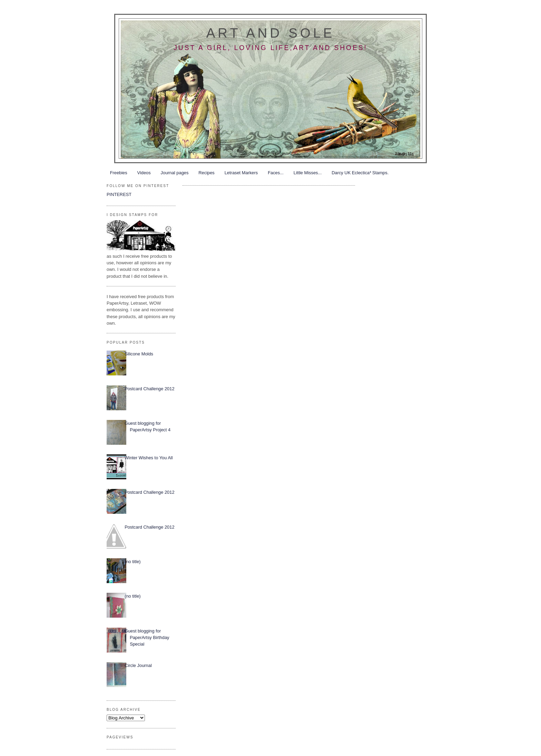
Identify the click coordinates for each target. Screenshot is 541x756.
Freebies (119, 173)
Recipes (206, 173)
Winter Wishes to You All (149, 458)
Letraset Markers (241, 173)
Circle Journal (138, 665)
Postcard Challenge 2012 (149, 389)
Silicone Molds (139, 354)
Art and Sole (270, 33)
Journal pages (175, 173)
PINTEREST (119, 194)
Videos (144, 173)
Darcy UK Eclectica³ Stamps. (360, 173)
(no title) (132, 562)
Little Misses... (308, 173)
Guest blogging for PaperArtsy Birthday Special (147, 638)
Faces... (276, 173)
